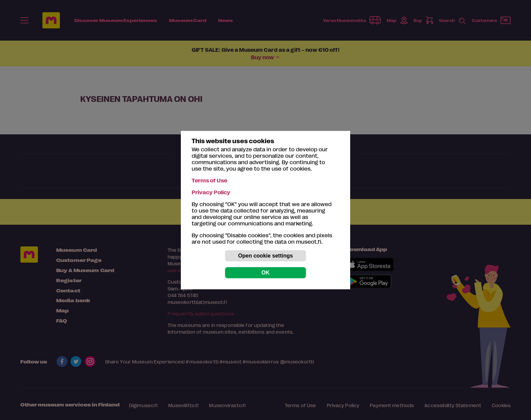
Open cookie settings (265, 256)
